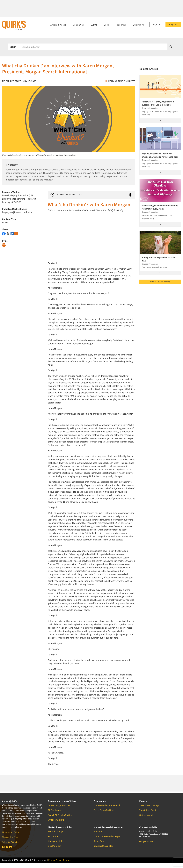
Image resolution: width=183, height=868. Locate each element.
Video (5, 222)
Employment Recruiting (14, 199)
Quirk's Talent (55, 846)
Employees (7, 212)
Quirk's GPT (138, 25)
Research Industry (23, 212)
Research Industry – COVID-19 (19, 200)
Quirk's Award (146, 815)
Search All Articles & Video (60, 815)
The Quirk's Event (10, 837)
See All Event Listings (149, 805)
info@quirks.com (146, 842)
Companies (78, 25)
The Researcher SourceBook (107, 805)
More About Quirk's (11, 832)
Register (173, 25)
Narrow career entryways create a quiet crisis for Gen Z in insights (158, 103)
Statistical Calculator (103, 846)
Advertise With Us (10, 842)
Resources (121, 25)
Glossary (98, 831)
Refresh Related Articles (160, 282)
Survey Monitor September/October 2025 (159, 259)
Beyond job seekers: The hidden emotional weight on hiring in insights (160, 155)
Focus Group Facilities (104, 810)
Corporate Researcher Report (107, 836)
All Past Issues (54, 810)
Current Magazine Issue (59, 805)
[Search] (94, 47)
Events (94, 25)
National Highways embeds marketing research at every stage (160, 207)
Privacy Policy (55, 860)
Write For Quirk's (56, 820)
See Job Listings (56, 831)
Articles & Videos (58, 25)
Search (13, 47)
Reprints (66, 860)
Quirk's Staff (13, 81)
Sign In (156, 25)
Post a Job (53, 836)
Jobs (106, 25)
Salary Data (99, 841)
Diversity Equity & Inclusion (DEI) (18, 195)
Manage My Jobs (56, 841)
